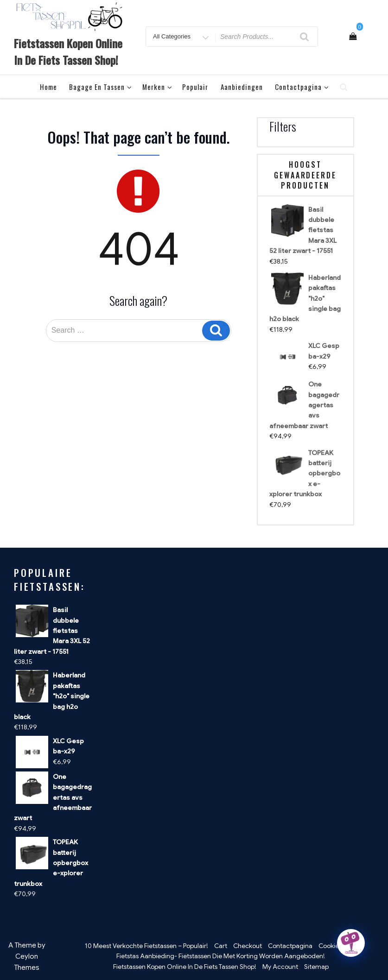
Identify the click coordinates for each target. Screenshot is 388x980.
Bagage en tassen (101, 87)
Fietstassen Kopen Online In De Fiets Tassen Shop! (68, 51)
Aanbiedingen (242, 87)
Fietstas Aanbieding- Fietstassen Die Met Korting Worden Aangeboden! (221, 956)
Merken (157, 87)
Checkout (248, 946)
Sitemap (316, 967)
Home (48, 87)
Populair (195, 87)
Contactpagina (302, 87)
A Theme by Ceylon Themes (27, 956)
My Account (280, 967)
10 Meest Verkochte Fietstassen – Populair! (146, 946)
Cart (221, 946)
